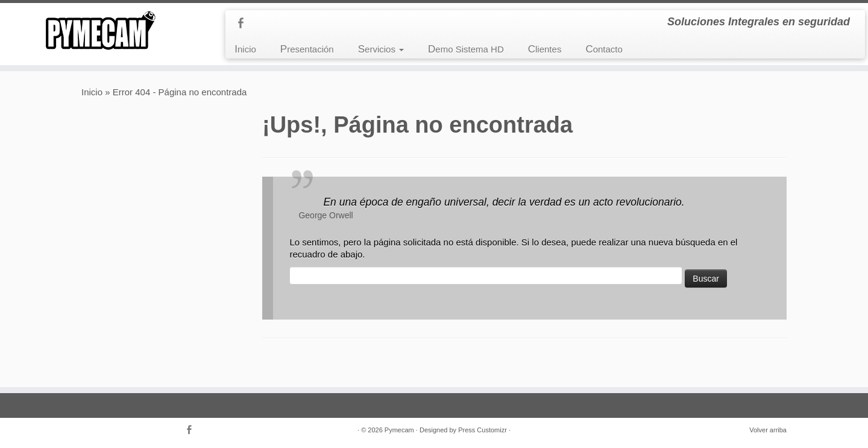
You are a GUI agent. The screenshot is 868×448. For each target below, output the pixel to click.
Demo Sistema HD (466, 49)
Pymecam (399, 430)
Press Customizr (483, 430)
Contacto (604, 49)
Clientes (545, 49)
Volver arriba (768, 430)
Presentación (307, 49)
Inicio (245, 49)
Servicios (381, 49)
